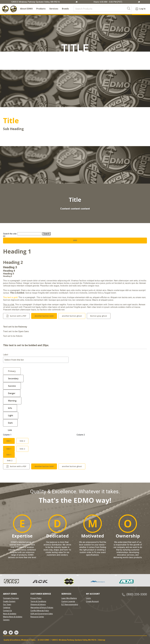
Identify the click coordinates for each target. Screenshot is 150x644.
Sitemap (102, 640)
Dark (10, 423)
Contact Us (7, 611)
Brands (65, 9)
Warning (12, 401)
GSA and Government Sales (42, 614)
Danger (12, 393)
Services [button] (54, 9)
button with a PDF (18, 316)
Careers (6, 620)
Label (6, 355)
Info (10, 408)
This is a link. (9, 305)
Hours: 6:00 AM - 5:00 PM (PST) (108, 2)
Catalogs (7, 608)
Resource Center (37, 617)
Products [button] (41, 9)
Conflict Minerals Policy (40, 611)
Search (46, 234)
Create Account (92, 601)
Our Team (7, 605)
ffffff (75, 240)
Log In (140, 9)
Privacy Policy (36, 598)
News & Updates (10, 614)
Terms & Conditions (38, 601)
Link (10, 430)
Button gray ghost (99, 316)
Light (11, 415)
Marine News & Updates (13, 617)
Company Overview (11, 598)
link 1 (9, 441)
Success (12, 386)
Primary (12, 371)
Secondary (13, 379)
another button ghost (72, 316)
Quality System (9, 601)
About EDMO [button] (26, 9)
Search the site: (10, 234)
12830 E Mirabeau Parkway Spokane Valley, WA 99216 (36, 2)
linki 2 (22, 441)
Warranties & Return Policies (42, 608)
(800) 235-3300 (134, 594)
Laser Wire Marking (69, 598)
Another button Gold (44, 316)
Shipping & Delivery (38, 605)
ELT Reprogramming (70, 605)
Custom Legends (68, 601)
